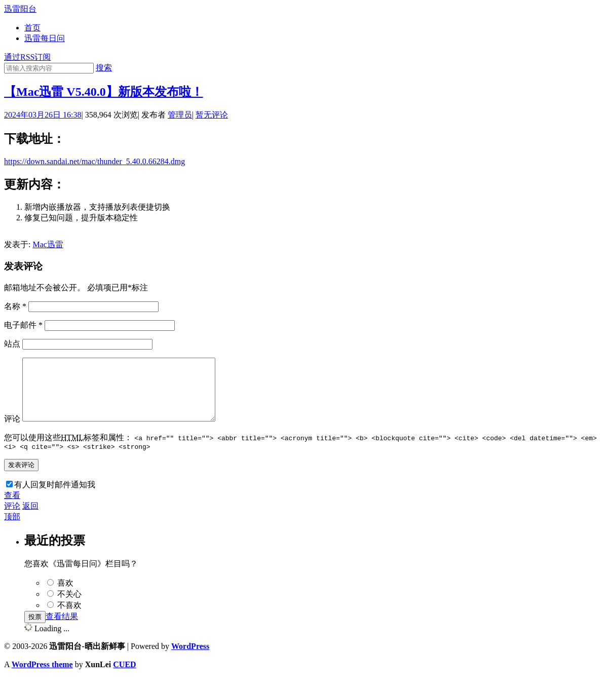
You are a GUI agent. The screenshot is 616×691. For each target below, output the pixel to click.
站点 (12, 344)
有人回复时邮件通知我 (55, 498)
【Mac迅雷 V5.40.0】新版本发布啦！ (104, 92)
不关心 (69, 608)
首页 (32, 28)
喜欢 (65, 597)
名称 (15, 306)
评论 (12, 431)
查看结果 (62, 630)
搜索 (104, 68)
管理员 (180, 115)
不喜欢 (69, 619)
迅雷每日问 (45, 38)
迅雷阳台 (20, 9)
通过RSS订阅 (27, 57)
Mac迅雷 (48, 244)
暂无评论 (212, 115)
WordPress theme (42, 678)
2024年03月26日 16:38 (43, 115)
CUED (124, 678)
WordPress (190, 660)
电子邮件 (23, 325)
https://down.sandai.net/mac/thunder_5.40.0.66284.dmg (94, 161)
